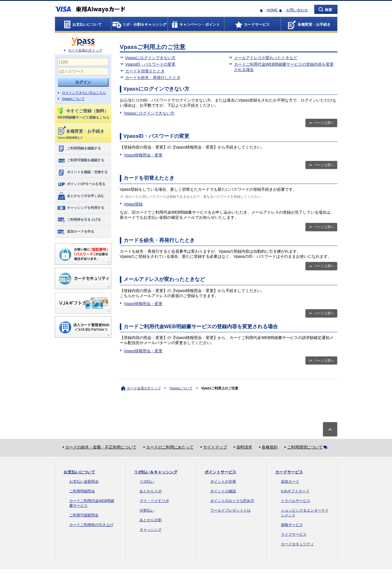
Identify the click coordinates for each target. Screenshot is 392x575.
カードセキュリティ (297, 544)
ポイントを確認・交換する (82, 172)
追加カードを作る (76, 232)
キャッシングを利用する (81, 208)
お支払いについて (79, 472)
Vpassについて (73, 99)
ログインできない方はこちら (84, 93)
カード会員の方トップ (85, 50)
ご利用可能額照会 (84, 515)
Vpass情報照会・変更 (143, 155)
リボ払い (147, 481)
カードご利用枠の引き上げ (91, 525)
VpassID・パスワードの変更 (150, 64)
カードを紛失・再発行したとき (153, 78)
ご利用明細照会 (82, 491)
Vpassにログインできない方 (150, 58)
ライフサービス (294, 534)
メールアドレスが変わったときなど (266, 58)
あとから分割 (151, 520)
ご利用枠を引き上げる (79, 220)
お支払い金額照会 (84, 481)
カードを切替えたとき (145, 71)
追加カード (290, 481)
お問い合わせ (297, 10)
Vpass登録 (134, 204)
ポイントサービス (220, 472)
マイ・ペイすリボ (154, 501)
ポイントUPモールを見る (81, 184)
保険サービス (292, 525)
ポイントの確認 (223, 491)
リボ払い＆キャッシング (156, 472)
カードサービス (289, 472)
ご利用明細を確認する (79, 149)
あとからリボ (151, 491)
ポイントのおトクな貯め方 (232, 501)
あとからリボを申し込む (81, 196)
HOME (272, 10)
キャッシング (151, 530)
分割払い (147, 510)
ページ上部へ (324, 123)
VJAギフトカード (295, 491)
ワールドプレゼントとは (230, 510)
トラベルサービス (296, 501)
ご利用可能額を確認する (81, 160)
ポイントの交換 (223, 481)
